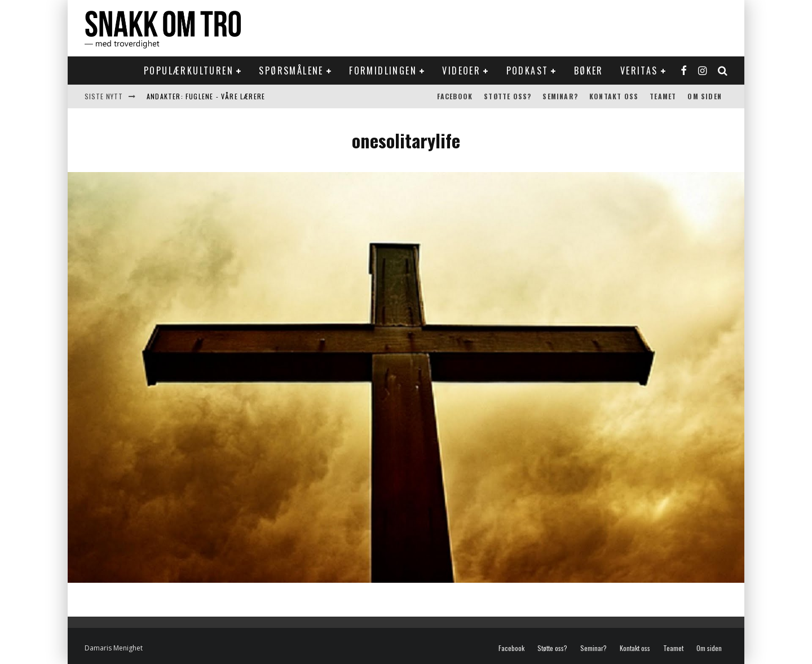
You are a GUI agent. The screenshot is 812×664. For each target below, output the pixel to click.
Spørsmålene (291, 71)
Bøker (589, 71)
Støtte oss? (507, 96)
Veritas (639, 71)
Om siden (705, 96)
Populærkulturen (189, 71)
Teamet (663, 96)
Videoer (461, 71)
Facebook (455, 96)
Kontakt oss (614, 96)
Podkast (528, 71)
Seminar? (560, 96)
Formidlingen (383, 71)
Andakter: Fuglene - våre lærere (206, 96)
